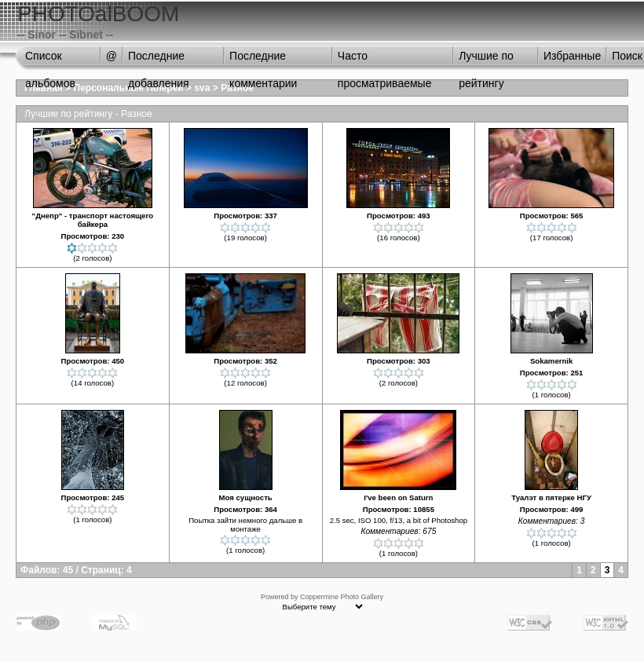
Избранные (572, 56)
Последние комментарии (263, 60)
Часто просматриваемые (385, 60)
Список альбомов (50, 60)
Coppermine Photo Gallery (342, 597)
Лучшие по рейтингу (486, 60)
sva (202, 88)
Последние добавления (159, 60)
